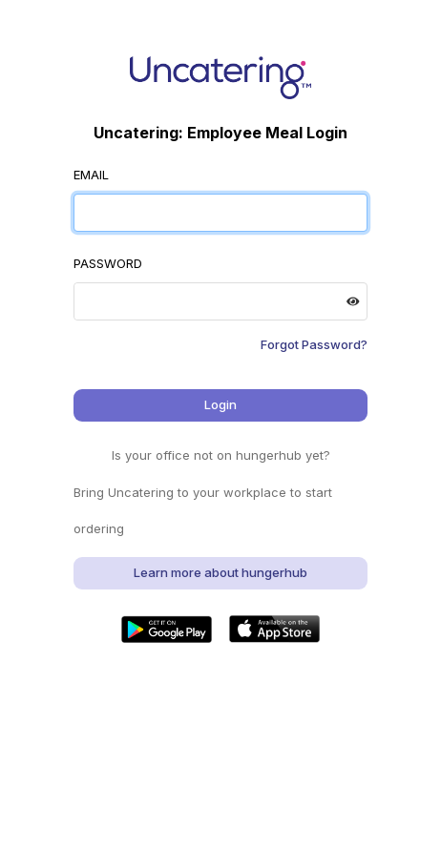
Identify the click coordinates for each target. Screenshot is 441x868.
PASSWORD (108, 263)
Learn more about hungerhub (220, 572)
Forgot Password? (314, 344)
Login (220, 404)
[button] (167, 629)
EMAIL (91, 175)
